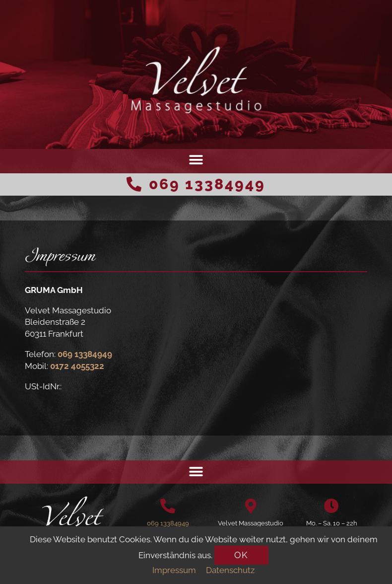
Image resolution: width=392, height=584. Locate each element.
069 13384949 (207, 184)
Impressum (174, 570)
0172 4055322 (77, 366)
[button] (196, 160)
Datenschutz (230, 570)
